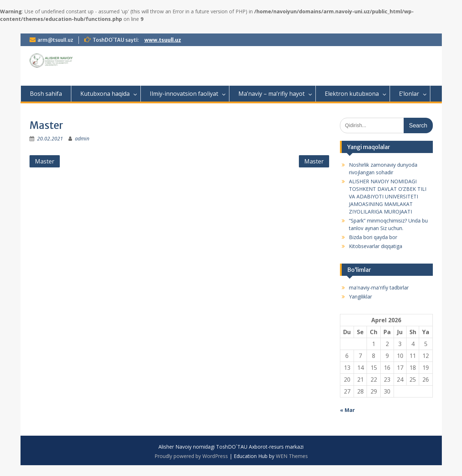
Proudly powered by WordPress (191, 456)
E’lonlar (409, 94)
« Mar (347, 410)
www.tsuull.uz (163, 40)
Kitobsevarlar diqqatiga (376, 246)
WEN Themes (292, 456)
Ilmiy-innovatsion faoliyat (184, 94)
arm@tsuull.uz (55, 40)
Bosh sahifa (46, 94)
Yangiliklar (360, 297)
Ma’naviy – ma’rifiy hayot (272, 94)
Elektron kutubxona (352, 94)
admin (82, 138)
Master (45, 161)
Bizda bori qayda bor (373, 237)
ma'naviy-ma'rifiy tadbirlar (379, 288)
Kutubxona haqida (105, 94)
